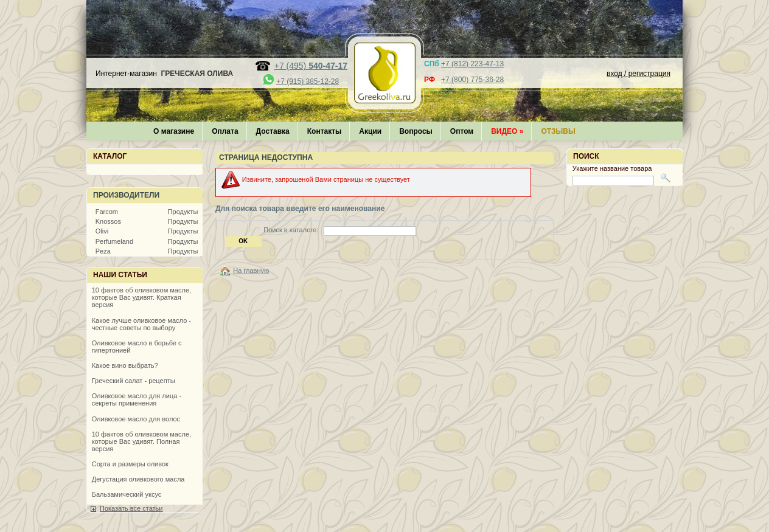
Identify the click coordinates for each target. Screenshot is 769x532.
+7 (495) (311, 66)
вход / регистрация (639, 74)
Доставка (273, 131)
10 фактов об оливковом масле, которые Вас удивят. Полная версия (141, 441)
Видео (507, 131)
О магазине (174, 131)
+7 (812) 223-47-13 (472, 64)
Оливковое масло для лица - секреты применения (137, 399)
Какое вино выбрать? (125, 365)
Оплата (225, 131)
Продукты (183, 212)
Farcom (107, 212)
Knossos (108, 221)
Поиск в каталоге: (291, 230)
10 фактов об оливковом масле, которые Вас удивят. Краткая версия (141, 297)
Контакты (325, 131)
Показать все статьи (131, 508)
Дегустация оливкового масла (138, 479)
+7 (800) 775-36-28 (472, 80)
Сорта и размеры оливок (130, 464)
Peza (103, 251)
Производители (126, 195)
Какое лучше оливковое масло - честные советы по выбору (141, 324)
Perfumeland (114, 241)
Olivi (102, 231)
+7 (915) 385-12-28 (308, 81)
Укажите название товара (612, 168)
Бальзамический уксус (127, 494)
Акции (370, 131)
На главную (251, 271)
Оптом (462, 131)
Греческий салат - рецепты (134, 381)
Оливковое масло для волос (136, 419)
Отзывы (558, 131)
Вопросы (416, 131)
